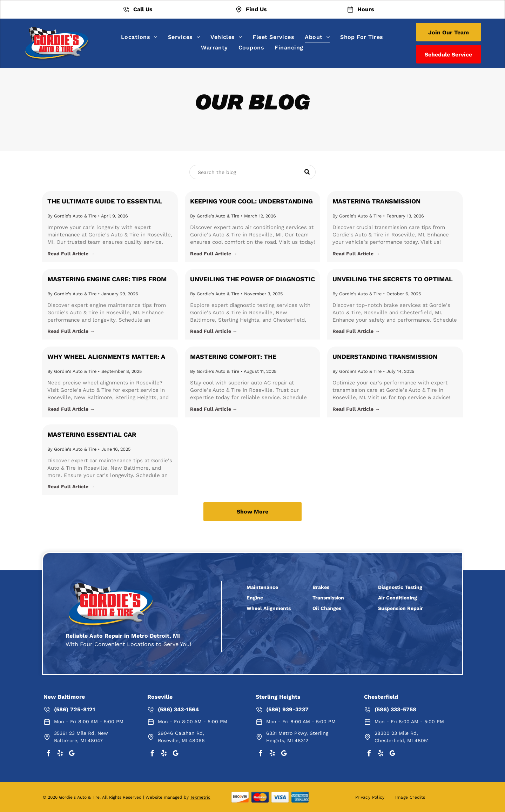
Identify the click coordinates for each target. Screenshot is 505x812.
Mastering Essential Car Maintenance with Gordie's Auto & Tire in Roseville (108, 435)
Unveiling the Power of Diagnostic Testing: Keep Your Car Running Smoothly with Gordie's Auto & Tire (252, 280)
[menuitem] (139, 37)
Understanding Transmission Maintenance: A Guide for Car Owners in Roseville (385, 357)
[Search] (252, 172)
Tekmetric (200, 797)
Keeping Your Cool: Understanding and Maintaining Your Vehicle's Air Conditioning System (251, 202)
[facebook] (48, 754)
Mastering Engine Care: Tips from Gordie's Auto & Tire (107, 280)
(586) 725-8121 (75, 709)
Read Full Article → (71, 254)
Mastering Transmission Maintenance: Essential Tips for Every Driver (390, 202)
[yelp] (60, 754)
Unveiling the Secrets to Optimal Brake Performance (393, 280)
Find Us (256, 9)
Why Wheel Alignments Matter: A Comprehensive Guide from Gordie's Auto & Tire (106, 357)
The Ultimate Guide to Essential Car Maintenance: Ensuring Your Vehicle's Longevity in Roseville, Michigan (106, 202)
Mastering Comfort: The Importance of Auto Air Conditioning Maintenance (237, 357)
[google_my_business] (72, 754)
